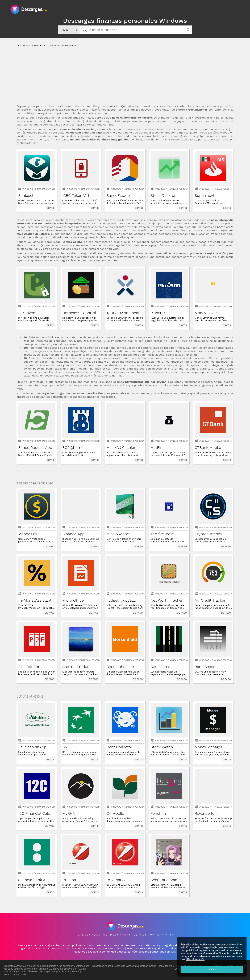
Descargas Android (103, 966)
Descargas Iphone (146, 966)
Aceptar (212, 969)
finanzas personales (48, 189)
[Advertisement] (121, 79)
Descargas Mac (165, 966)
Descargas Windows (125, 966)
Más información (195, 959)
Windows (28, 189)
